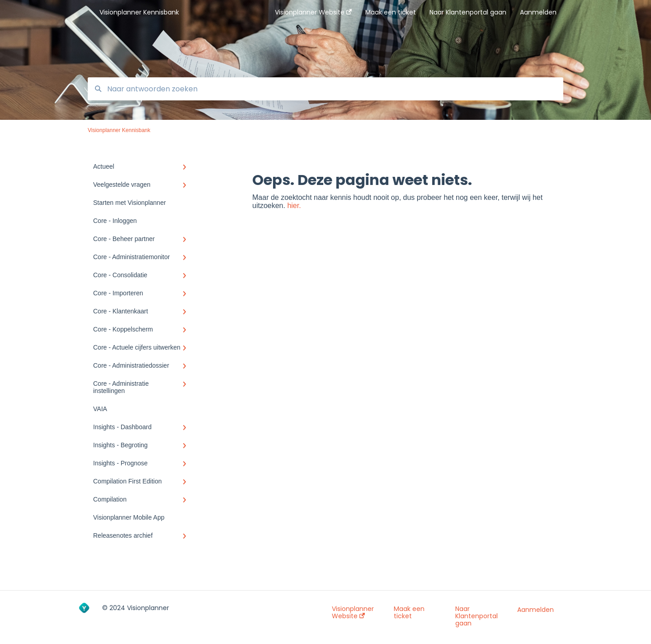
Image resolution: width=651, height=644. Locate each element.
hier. (294, 206)
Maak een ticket (409, 612)
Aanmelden (535, 610)
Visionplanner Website (353, 612)
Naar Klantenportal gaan (476, 616)
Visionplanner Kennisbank (139, 12)
